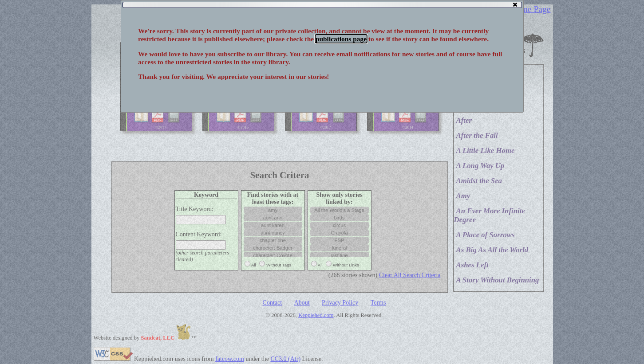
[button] (515, 4)
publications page (341, 39)
